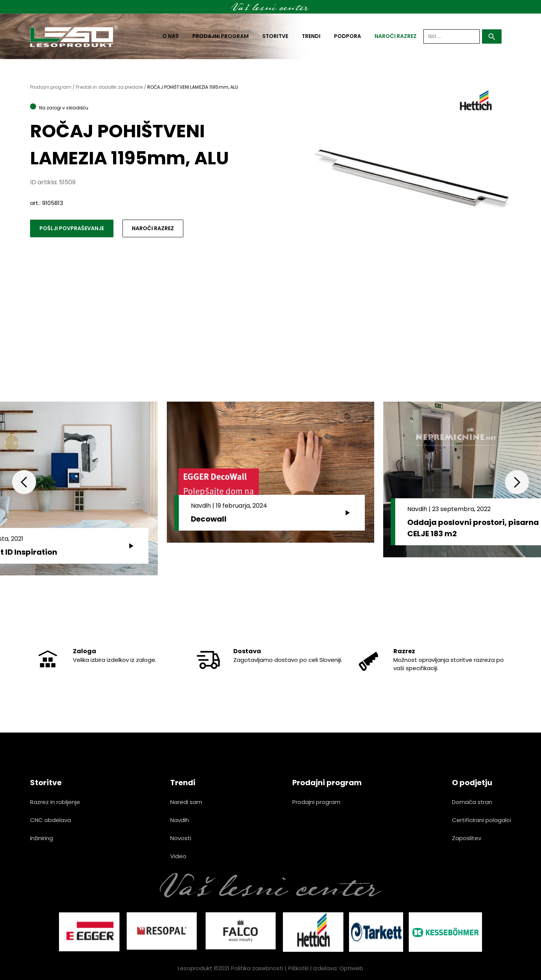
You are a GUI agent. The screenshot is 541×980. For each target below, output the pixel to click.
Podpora (348, 36)
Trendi (311, 36)
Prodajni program (221, 36)
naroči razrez (396, 36)
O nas (171, 36)
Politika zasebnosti (257, 968)
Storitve (275, 36)
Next (517, 482)
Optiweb (351, 968)
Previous (24, 482)
